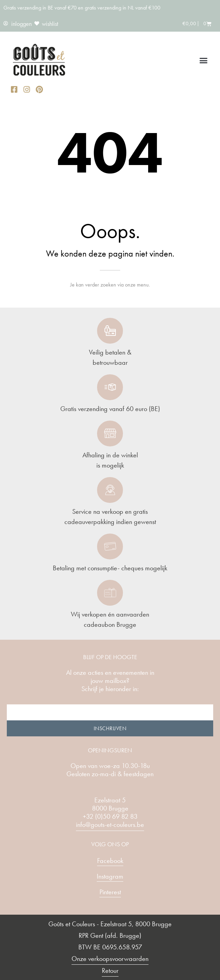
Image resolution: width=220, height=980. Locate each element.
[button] (204, 61)
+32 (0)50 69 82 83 (110, 816)
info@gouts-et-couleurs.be (110, 824)
